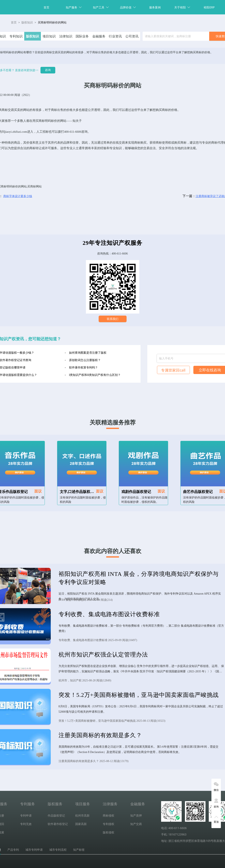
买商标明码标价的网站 (52, 22)
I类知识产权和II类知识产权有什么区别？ (95, 375)
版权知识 (27, 22)
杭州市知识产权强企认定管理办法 (103, 655)
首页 (46, 7)
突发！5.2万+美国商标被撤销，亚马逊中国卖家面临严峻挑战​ (139, 695)
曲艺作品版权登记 (198, 492)
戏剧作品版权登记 (136, 492)
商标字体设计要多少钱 (18, 196)
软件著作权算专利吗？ (83, 368)
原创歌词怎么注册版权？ (85, 360)
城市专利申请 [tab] (34, 850)
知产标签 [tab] (79, 850)
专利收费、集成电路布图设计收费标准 (109, 614)
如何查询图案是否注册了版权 (88, 353)
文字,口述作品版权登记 (79, 492)
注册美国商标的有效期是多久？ (100, 735)
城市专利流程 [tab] (58, 850)
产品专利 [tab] (13, 850)
